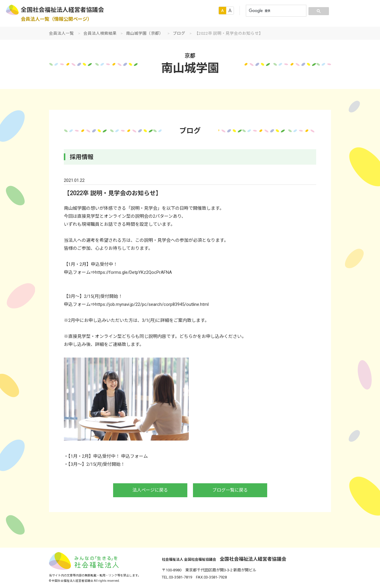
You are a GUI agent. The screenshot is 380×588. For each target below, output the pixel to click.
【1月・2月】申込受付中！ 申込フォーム (108, 456)
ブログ (179, 33)
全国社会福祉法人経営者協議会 (62, 10)
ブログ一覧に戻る (230, 490)
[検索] (275, 11)
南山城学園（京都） (145, 33)
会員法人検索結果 (100, 33)
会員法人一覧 (61, 33)
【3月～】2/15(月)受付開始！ (97, 464)
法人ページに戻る (150, 490)
